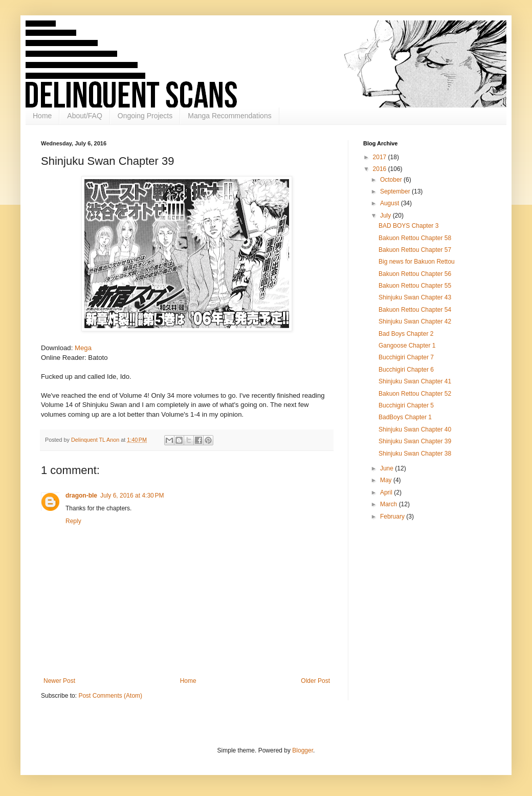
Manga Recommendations (229, 116)
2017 (381, 157)
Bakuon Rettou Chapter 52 (415, 394)
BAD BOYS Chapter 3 (408, 226)
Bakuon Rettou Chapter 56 (415, 274)
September (396, 191)
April (387, 492)
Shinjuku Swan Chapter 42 (415, 321)
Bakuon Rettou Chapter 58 (415, 238)
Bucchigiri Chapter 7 (406, 357)
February (393, 517)
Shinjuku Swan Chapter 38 (415, 454)
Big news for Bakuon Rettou (417, 262)
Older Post (315, 681)
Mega (83, 348)
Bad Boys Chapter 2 (406, 334)
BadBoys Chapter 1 (405, 417)
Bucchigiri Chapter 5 (406, 405)
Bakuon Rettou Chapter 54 (415, 310)
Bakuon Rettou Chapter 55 (415, 286)
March (390, 504)
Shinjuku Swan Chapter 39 (415, 441)
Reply (73, 521)
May (387, 480)
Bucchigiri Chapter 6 (406, 370)
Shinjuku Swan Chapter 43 (415, 297)
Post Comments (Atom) (110, 696)
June (387, 468)
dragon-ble (81, 496)
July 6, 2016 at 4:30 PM (132, 496)
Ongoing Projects (145, 116)
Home (42, 116)
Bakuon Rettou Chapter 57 (415, 250)
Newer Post (59, 681)
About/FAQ (84, 116)
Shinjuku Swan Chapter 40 (415, 429)
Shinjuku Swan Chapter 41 (415, 381)
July (386, 216)
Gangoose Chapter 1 (407, 346)
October (392, 180)
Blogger (303, 750)
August (391, 203)
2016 (381, 169)
